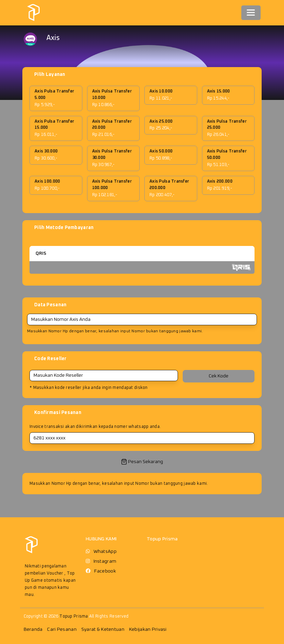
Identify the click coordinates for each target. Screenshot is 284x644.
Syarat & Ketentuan (103, 629)
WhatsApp (105, 552)
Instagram (105, 561)
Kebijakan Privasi (148, 629)
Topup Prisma (74, 616)
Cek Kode (219, 376)
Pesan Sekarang (142, 462)
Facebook (105, 571)
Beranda (33, 629)
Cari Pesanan (62, 629)
